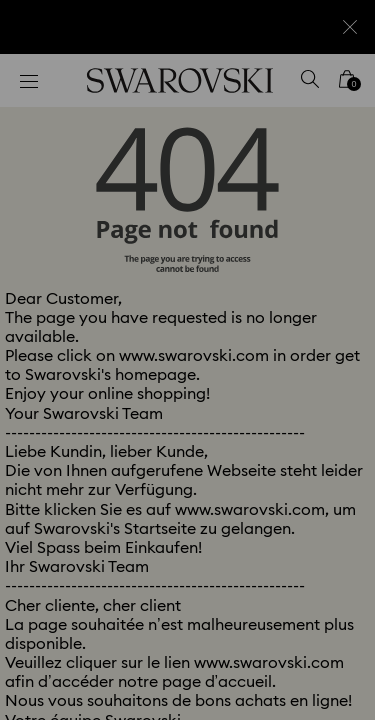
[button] (332, 90)
